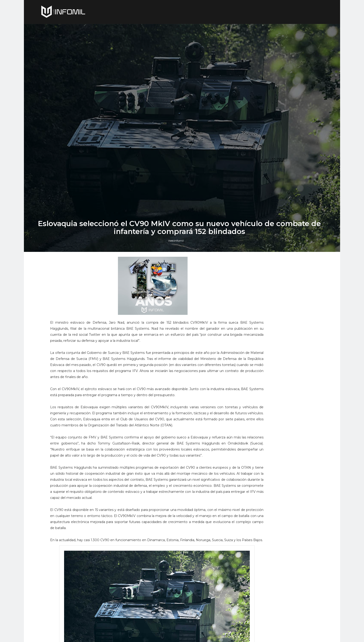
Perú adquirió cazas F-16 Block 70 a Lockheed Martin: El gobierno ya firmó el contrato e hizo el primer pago (277, 497)
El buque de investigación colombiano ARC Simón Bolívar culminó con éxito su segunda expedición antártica (278, 582)
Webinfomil (179, 393)
